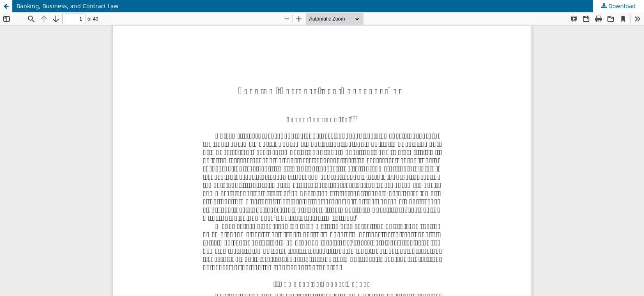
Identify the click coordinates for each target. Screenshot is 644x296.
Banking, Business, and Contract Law (67, 6)
